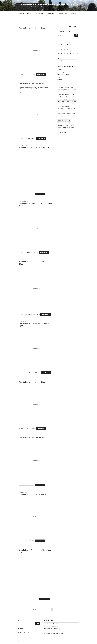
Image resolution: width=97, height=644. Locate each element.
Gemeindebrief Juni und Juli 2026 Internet (27, 75)
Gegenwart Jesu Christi (72, 101)
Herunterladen (41, 75)
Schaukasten (60, 79)
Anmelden (20, 629)
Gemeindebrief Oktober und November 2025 (53, 633)
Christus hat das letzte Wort (63, 94)
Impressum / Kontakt (63, 13)
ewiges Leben (67, 99)
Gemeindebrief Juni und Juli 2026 (32, 28)
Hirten (64, 116)
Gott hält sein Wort (71, 109)
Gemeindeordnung (51, 13)
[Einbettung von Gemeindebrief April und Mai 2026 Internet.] (36, 114)
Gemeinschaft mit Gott (62, 104)
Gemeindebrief (60, 72)
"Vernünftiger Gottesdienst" (63, 87)
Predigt (58, 77)
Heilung (59, 116)
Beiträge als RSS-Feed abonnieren (25, 633)
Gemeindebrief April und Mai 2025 (32, 438)
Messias (66, 125)
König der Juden (61, 123)
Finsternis (73, 99)
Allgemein (59, 70)
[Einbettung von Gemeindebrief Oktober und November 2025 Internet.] (36, 288)
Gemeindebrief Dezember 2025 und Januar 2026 (28, 252)
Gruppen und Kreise (39, 13)
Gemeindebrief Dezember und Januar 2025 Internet (29, 599)
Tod (63, 130)
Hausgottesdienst (61, 113)
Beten (59, 92)
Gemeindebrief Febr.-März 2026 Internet (27, 194)
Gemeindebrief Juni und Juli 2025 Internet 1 (27, 429)
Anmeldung (60, 90)
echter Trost (66, 97)
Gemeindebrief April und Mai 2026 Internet (27, 138)
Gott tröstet (73, 111)
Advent (73, 87)
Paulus (64, 128)
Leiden (67, 123)
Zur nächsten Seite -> (74, 26)
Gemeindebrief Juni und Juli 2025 (32, 382)
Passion (59, 128)
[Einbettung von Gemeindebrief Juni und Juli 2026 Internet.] (36, 50)
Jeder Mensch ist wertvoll (63, 118)
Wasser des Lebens (70, 130)
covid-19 (59, 97)
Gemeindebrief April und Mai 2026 (32, 84)
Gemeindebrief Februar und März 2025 (34, 494)
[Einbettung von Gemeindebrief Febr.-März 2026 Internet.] (36, 170)
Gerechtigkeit (72, 104)
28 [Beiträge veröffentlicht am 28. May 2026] (71, 56)
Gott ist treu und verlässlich (63, 111)
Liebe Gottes (60, 125)
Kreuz (69, 120)
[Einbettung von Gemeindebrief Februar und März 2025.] (36, 517)
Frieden (59, 101)
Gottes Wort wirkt (61, 109)
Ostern (71, 125)
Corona (73, 94)
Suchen (20, 621)
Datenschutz (73, 13)
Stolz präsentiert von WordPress (32, 641)
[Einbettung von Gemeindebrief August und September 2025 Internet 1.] (36, 349)
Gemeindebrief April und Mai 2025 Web (26, 485)
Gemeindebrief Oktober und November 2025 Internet (29, 314)
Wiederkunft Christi (62, 132)
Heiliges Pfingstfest (71, 113)
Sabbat (59, 130)
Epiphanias (72, 97)
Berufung (74, 90)
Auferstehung (67, 90)
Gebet (64, 101)
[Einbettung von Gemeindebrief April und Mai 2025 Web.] (36, 461)
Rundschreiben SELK (72, 128)
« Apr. (61, 61)
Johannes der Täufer (62, 120)
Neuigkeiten (22, 13)
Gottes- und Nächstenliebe (63, 106)
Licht (72, 123)
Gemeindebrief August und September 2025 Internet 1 (29, 373)
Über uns (30, 13)
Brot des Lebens (65, 92)
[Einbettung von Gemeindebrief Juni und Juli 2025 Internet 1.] (36, 404)
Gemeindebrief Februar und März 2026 (34, 147)
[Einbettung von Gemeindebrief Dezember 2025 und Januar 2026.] (36, 228)
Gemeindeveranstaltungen (63, 75)
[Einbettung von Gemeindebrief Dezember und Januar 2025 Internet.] (36, 575)
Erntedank (60, 99)
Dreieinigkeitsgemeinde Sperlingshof (48, 5)
